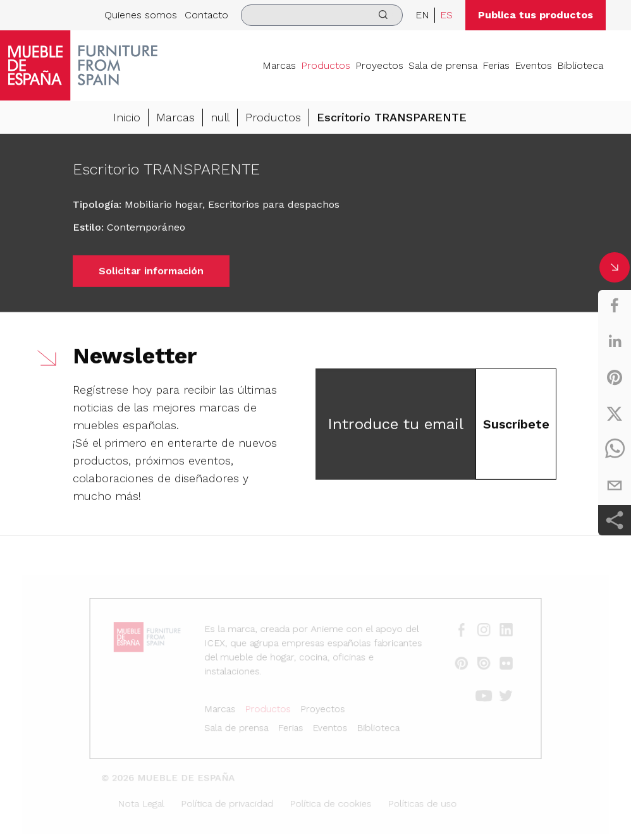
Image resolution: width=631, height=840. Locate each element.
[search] (322, 15)
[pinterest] (615, 377)
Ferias (496, 65)
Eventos (533, 65)
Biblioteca (580, 65)
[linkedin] (615, 341)
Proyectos (379, 65)
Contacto (206, 15)
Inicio (127, 119)
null (220, 119)
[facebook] (615, 305)
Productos (326, 65)
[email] (615, 485)
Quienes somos (141, 15)
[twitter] (615, 413)
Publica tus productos (536, 15)
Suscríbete (516, 425)
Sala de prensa (443, 65)
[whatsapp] (615, 449)
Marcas (279, 65)
